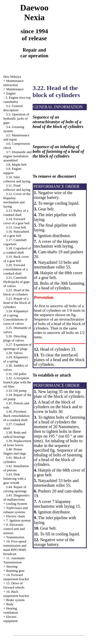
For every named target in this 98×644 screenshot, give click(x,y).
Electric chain (15, 516)
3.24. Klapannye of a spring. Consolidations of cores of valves (16, 317)
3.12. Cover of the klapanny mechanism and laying (17, 200)
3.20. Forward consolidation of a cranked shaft (16, 269)
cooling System (17, 504)
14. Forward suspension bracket (16, 577)
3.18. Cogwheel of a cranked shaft (17, 250)
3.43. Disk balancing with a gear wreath (15, 478)
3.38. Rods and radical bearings (15, 435)
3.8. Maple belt (16, 164)
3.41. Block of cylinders (14, 460)
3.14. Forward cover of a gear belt (16, 221)
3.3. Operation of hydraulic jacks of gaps (16, 118)
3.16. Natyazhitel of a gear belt (16, 234)
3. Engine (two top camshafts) (17, 100)
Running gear (15, 571)
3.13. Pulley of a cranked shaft (16, 213)
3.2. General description (13, 108)
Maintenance (15, 89)
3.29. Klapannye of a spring (16, 359)
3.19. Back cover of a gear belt (16, 259)
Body (10, 604)
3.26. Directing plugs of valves (15, 338)
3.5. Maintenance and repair (16, 137)
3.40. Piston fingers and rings (15, 451)
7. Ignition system (18, 520)
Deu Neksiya (12, 77)
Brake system (15, 600)
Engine (11, 93)
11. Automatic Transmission (14, 560)
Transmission (15, 537)
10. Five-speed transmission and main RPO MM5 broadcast (15, 548)
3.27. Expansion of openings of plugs (18, 347)
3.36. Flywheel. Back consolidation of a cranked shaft (16, 416)
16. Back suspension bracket (16, 594)
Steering (12, 566)
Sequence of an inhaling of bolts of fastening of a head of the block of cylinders (58, 457)
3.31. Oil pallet (16, 374)
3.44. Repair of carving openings (15, 489)
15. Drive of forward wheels (14, 585)
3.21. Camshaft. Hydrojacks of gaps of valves (17, 282)
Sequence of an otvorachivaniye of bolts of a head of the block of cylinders (60, 324)
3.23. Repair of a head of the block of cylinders (17, 303)
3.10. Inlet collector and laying (17, 179)
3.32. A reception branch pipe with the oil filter (17, 382)
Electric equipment (11, 619)
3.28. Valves (14, 353)
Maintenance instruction (14, 83)
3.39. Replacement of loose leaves (17, 443)
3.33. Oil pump (16, 391)
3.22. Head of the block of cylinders (16, 292)
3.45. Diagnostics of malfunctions (16, 497)
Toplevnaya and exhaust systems (16, 510)
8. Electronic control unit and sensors (14, 529)
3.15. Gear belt (16, 227)
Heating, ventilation (11, 610)
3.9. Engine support (12, 171)
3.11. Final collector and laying (17, 187)
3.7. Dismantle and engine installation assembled (18, 156)
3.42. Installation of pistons (16, 468)
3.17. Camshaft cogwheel (15, 242)
